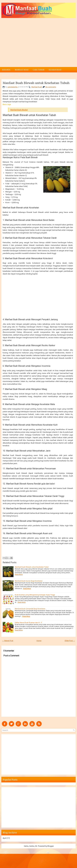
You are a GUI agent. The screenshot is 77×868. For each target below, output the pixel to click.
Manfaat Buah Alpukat (19, 110)
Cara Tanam (38, 70)
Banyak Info (8, 75)
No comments (51, 87)
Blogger (51, 846)
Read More (19, 575)
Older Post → (70, 641)
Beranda (6, 70)
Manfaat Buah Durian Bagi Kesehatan (29, 581)
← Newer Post (8, 641)
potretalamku (13, 87)
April (5, 838)
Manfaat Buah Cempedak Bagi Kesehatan (30, 609)
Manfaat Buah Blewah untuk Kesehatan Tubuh (36, 83)
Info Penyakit (25, 75)
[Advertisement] (38, 38)
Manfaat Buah (22, 70)
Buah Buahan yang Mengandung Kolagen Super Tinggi (35, 595)
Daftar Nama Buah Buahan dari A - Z (28, 623)
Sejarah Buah (55, 70)
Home (39, 641)
